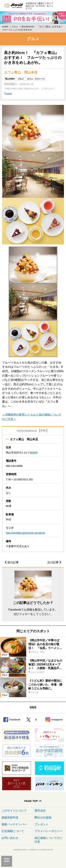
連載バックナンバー (14, 824)
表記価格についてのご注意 (49, 840)
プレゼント (42, 824)
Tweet (8, 94)
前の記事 (13, 562)
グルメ (15, 27)
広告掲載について (13, 831)
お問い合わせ (10, 838)
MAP (34, 453)
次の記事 (53, 562)
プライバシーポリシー (49, 831)
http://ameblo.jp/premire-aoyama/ (25, 533)
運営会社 (40, 811)
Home (5, 27)
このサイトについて (14, 811)
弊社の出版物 (43, 817)
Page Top (31, 801)
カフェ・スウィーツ (36, 79)
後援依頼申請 (10, 817)
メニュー (7, 864)
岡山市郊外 (10, 79)
